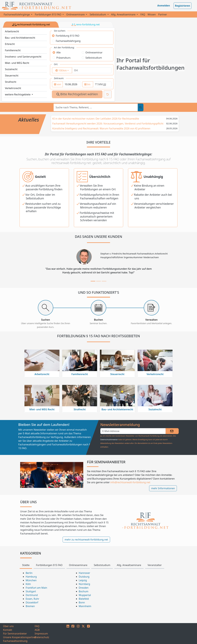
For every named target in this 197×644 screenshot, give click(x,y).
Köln (28, 584)
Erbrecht (10, 44)
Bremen (30, 606)
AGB (37, 630)
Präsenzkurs (63, 58)
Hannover (84, 573)
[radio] (53, 36)
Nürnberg (84, 584)
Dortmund (32, 595)
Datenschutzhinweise (109, 439)
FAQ (143, 14)
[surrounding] (61, 70)
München (31, 580)
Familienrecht (13, 50)
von (58, 84)
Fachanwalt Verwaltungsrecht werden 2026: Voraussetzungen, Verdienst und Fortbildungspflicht (108, 124)
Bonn (82, 602)
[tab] (93, 281)
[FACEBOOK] (73, 634)
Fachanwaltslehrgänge (17, 14)
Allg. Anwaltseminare (124, 14)
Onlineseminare (76, 14)
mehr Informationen (163, 488)
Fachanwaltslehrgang (68, 41)
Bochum (84, 591)
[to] (102, 84)
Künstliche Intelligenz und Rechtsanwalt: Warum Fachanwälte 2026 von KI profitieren (101, 128)
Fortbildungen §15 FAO (48, 14)
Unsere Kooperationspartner (19, 637)
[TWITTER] (83, 634)
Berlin (29, 573)
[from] (72, 84)
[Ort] (92, 70)
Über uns (8, 626)
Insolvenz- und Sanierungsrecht (23, 57)
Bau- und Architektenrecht (20, 38)
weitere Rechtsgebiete (18, 94)
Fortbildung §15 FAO (67, 36)
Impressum (41, 634)
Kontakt (8, 630)
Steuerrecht (12, 76)
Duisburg (84, 577)
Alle (58, 52)
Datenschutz (42, 637)
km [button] (64, 70)
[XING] (88, 634)
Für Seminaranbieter (15, 634)
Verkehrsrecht (13, 88)
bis (87, 84)
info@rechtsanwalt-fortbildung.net (130, 482)
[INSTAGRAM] (78, 634)
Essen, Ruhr (32, 599)
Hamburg (31, 577)
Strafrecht (11, 82)
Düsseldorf (32, 602)
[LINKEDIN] (68, 634)
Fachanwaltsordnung (15, 641)
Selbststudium (98, 14)
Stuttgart (31, 591)
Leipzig (83, 580)
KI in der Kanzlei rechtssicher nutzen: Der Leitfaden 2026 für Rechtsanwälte (96, 119)
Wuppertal (85, 595)
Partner (163, 14)
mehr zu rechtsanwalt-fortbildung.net (86, 540)
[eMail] (133, 431)
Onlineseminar (94, 52)
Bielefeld (84, 599)
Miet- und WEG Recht (17, 63)
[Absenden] (172, 431)
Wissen (152, 14)
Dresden (84, 588)
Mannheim (85, 606)
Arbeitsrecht (12, 31)
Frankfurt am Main (36, 588)
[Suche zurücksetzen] (108, 94)
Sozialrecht (11, 69)
